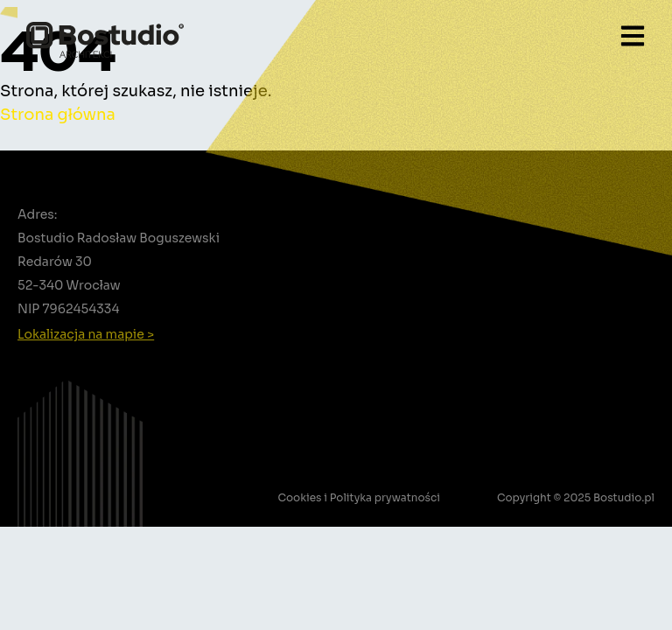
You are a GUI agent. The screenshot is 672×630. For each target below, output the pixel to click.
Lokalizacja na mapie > (86, 334)
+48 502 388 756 (84, 355)
